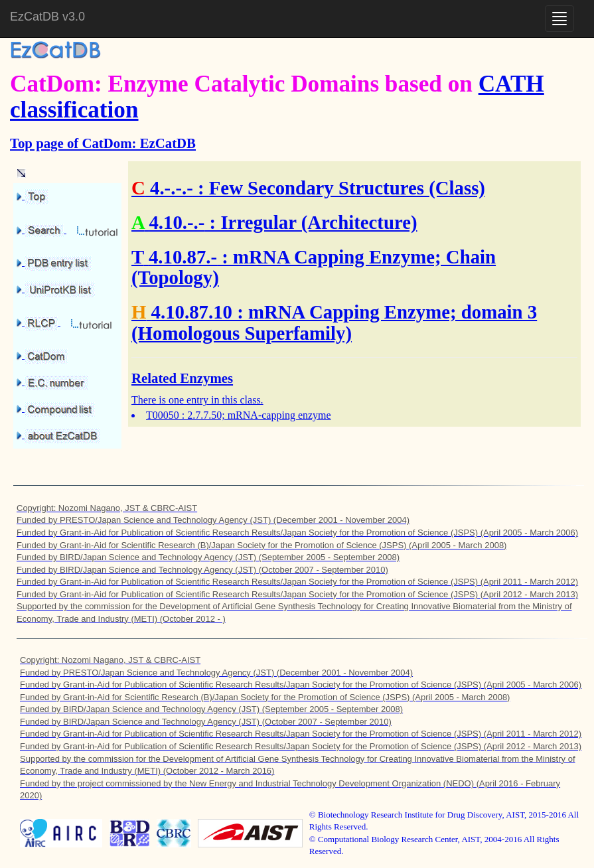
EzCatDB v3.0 (47, 17)
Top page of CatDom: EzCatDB (103, 143)
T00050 (163, 415)
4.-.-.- (172, 188)
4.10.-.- (177, 222)
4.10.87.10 (192, 312)
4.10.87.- (183, 257)
